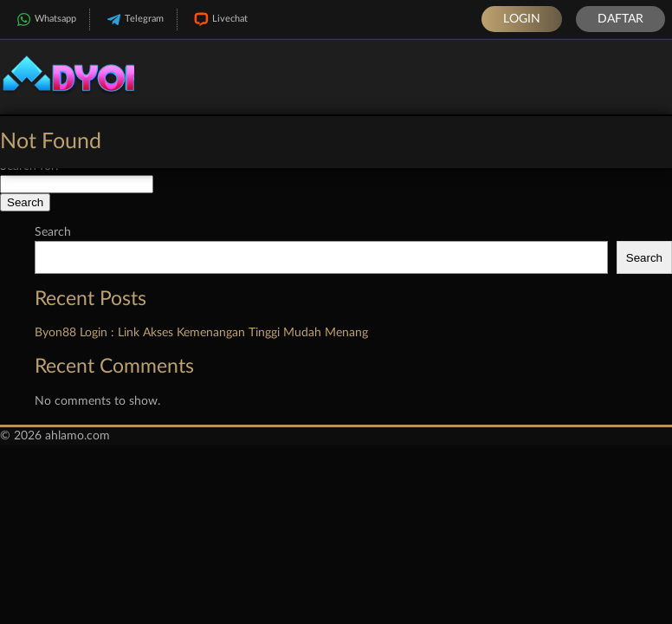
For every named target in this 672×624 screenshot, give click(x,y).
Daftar (620, 19)
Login (522, 19)
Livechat (219, 19)
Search (53, 232)
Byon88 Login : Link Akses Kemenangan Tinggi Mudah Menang (201, 333)
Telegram (133, 19)
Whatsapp (45, 19)
